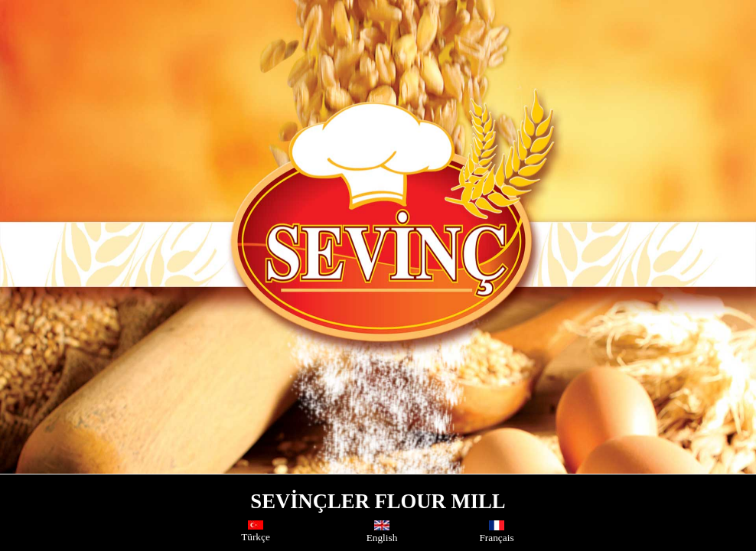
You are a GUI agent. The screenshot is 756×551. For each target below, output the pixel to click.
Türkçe (256, 531)
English (382, 532)
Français (496, 532)
